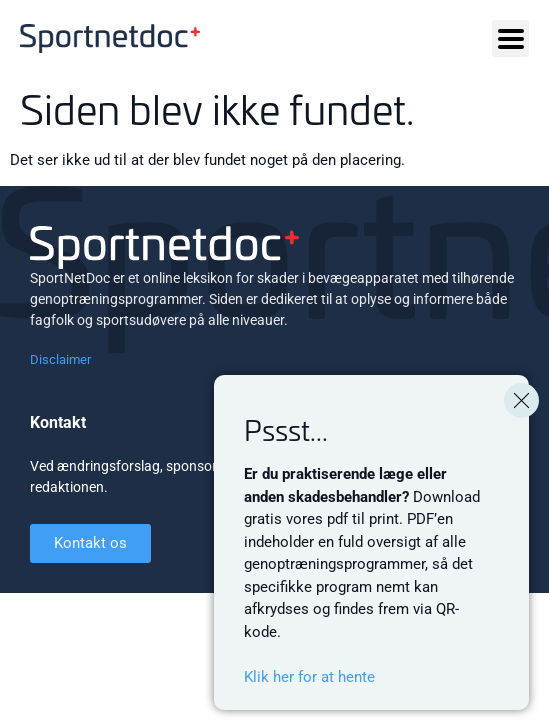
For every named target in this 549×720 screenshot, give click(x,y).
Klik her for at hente (309, 677)
